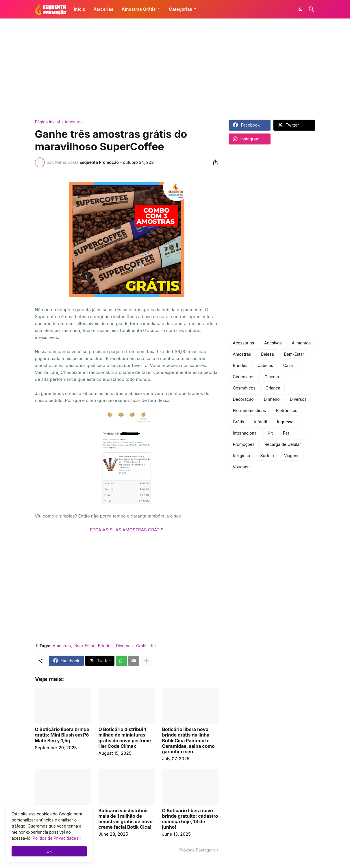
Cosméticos (244, 388)
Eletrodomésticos (250, 410)
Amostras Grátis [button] (138, 9)
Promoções (244, 444)
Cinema (272, 377)
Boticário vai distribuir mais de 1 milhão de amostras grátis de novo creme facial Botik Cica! (126, 819)
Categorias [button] (181, 9)
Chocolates (244, 377)
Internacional (245, 433)
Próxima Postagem (197, 850)
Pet (286, 433)
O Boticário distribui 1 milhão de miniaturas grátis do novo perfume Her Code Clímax (125, 738)
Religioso (242, 456)
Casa (288, 365)
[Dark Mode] (301, 9)
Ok (49, 851)
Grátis (142, 646)
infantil (260, 422)
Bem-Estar (84, 646)
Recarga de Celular (283, 444)
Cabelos (265, 365)
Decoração (243, 399)
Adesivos (273, 343)
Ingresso (285, 422)
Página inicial (48, 122)
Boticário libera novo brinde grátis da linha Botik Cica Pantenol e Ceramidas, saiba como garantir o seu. (188, 741)
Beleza (267, 354)
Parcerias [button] (103, 9)
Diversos (124, 646)
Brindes (105, 646)
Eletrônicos (287, 410)
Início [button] (80, 9)
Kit (153, 646)
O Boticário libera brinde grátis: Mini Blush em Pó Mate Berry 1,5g (62, 735)
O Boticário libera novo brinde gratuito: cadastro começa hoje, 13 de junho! (190, 819)
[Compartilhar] (214, 162)
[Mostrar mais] (146, 661)
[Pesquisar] (310, 9)
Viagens (292, 456)
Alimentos (301, 343)
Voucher (241, 467)
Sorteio (267, 456)
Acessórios (244, 343)
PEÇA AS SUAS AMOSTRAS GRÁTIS (127, 530)
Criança (273, 388)
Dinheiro (272, 399)
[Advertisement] (175, 69)
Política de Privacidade (54, 838)
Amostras (74, 122)
